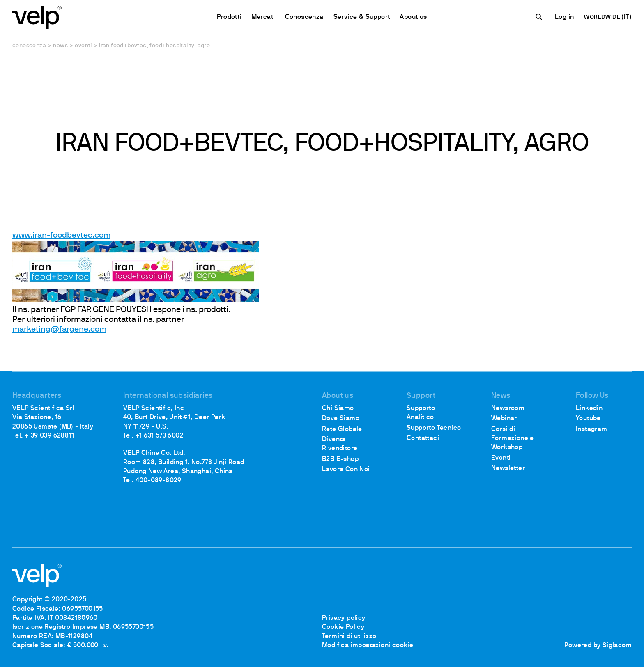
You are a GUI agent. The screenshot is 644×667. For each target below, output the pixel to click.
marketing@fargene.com (59, 330)
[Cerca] (540, 17)
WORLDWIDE (603, 17)
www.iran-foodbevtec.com (61, 236)
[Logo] (37, 17)
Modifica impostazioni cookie (368, 646)
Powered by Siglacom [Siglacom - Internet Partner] (598, 646)
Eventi (83, 46)
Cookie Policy (343, 627)
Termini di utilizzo (349, 637)
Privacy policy (344, 618)
